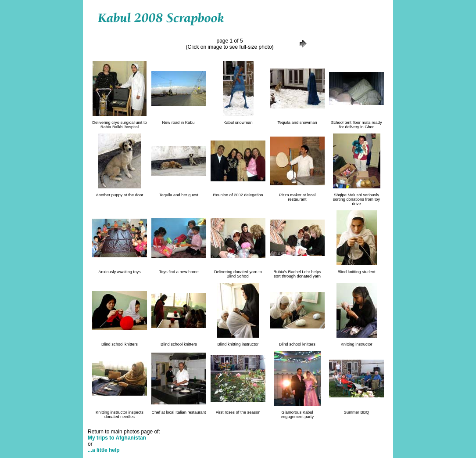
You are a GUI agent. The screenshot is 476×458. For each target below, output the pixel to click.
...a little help (104, 450)
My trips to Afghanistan (117, 438)
